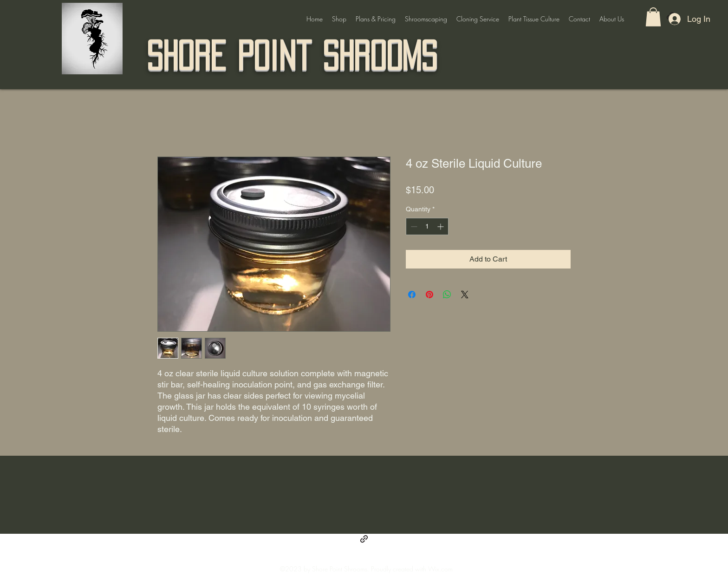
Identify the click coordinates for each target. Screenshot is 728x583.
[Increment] (441, 226)
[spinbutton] (427, 226)
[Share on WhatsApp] (447, 295)
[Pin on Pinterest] (429, 295)
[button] (653, 17)
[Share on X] (465, 295)
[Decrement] (413, 226)
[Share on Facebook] (412, 295)
